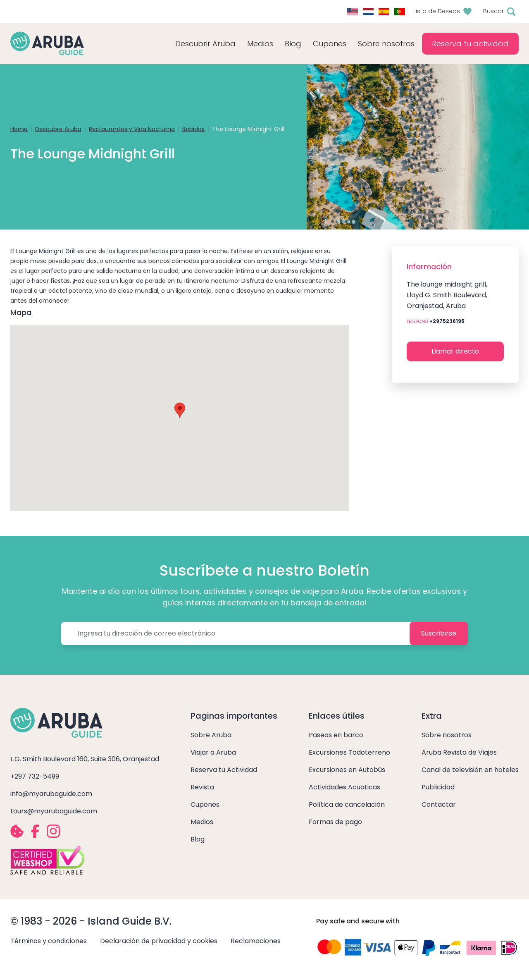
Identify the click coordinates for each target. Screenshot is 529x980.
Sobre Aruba (211, 735)
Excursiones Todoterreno (349, 752)
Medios (202, 822)
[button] (180, 410)
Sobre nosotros (447, 735)
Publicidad (438, 787)
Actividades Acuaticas (344, 787)
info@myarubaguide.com (51, 794)
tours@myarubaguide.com (54, 811)
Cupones (205, 804)
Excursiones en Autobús (347, 770)
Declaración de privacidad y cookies (159, 941)
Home (19, 129)
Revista (202, 787)
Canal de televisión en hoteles (470, 770)
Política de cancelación (347, 804)
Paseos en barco (336, 735)
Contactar (439, 804)
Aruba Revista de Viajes (459, 752)
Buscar (493, 11)
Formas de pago (335, 822)
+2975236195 (447, 321)
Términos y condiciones (49, 941)
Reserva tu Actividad (224, 770)
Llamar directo (455, 351)
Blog (293, 44)
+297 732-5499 (35, 776)
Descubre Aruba (58, 129)
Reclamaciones (256, 941)
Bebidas (193, 129)
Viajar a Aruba (213, 752)
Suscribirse (439, 633)
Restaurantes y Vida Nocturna (132, 129)
